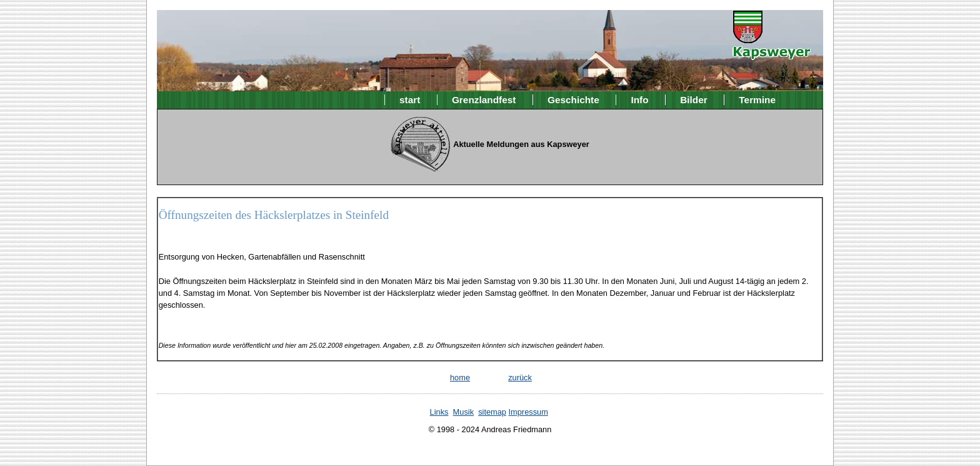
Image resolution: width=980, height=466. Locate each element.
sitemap (492, 412)
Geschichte (573, 100)
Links (439, 412)
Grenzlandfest (484, 100)
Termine (757, 100)
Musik (463, 412)
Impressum (528, 412)
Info (639, 100)
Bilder (694, 100)
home (460, 377)
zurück (520, 377)
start (410, 100)
